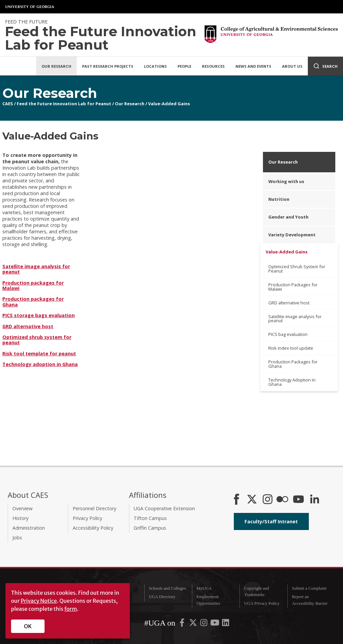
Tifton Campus (150, 518)
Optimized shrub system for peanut (37, 340)
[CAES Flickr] (282, 500)
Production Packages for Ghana (293, 364)
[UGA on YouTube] (215, 624)
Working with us (286, 181)
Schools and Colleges (167, 588)
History (20, 518)
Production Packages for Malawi (293, 287)
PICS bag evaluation (288, 334)
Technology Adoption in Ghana (292, 382)
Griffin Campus (150, 528)
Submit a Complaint (309, 588)
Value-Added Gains (169, 104)
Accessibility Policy (93, 528)
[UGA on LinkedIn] (226, 624)
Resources (213, 66)
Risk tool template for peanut (39, 354)
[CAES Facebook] (236, 500)
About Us (292, 66)
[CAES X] (253, 500)
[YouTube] (298, 500)
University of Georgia (30, 7)
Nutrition (279, 199)
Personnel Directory (94, 508)
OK (28, 626)
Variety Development (292, 235)
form (71, 609)
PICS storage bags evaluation (39, 315)
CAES (8, 104)
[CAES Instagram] (268, 500)
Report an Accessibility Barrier (310, 600)
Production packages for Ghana (33, 302)
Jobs (17, 538)
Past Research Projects (108, 66)
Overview (22, 508)
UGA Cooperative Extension (164, 508)
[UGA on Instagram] (204, 624)
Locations (155, 66)
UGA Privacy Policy (262, 603)
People (184, 66)
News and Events (253, 66)
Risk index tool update (291, 348)
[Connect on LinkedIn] (315, 500)
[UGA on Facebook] (183, 624)
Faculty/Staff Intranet (271, 521)
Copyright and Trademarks (257, 592)
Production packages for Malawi (33, 285)
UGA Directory (162, 597)
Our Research (56, 66)
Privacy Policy (87, 518)
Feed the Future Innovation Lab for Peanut (64, 104)
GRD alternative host (28, 326)
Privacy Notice (39, 601)
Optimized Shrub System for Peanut (297, 269)
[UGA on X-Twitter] (194, 624)
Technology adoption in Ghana (40, 364)
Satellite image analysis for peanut (36, 269)
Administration (29, 528)
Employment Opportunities (208, 600)
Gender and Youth (288, 217)
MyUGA (204, 588)
